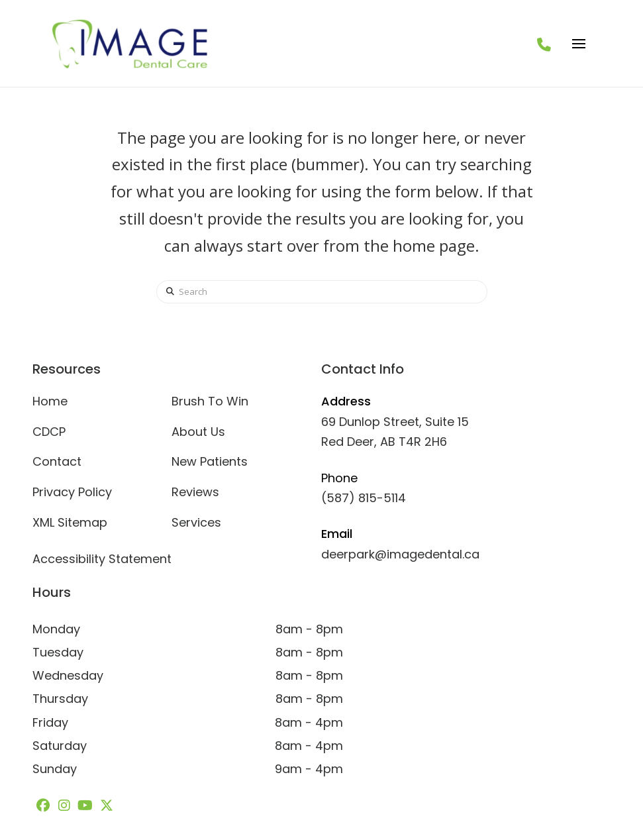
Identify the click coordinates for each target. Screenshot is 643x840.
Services (196, 522)
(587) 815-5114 (364, 498)
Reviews (195, 492)
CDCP (49, 432)
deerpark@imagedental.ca (400, 554)
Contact (57, 461)
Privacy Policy (72, 492)
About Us (198, 432)
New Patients (210, 461)
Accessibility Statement (102, 559)
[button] (579, 44)
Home (50, 401)
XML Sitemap (70, 522)
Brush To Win (210, 401)
